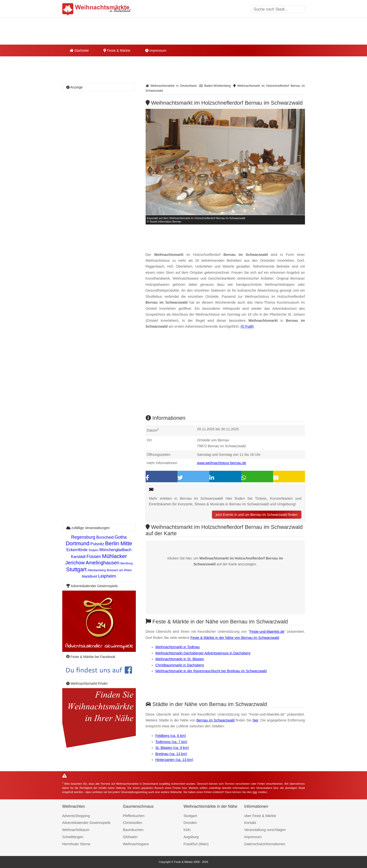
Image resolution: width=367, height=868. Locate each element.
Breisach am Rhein (119, 570)
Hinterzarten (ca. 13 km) (174, 760)
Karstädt (78, 557)
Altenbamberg (97, 570)
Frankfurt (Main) (196, 844)
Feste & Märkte (117, 50)
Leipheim (107, 576)
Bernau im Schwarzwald (215, 720)
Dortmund (78, 543)
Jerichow (75, 563)
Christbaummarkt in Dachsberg (180, 665)
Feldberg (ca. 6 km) (171, 736)
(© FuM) (247, 326)
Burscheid (105, 537)
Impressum (156, 50)
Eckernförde (77, 550)
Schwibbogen (73, 837)
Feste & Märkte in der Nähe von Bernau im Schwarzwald (235, 638)
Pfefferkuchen (134, 816)
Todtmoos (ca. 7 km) (171, 742)
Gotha (121, 537)
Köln (187, 830)
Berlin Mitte (119, 543)
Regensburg (83, 537)
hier (256, 720)
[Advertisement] (225, 376)
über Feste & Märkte (260, 816)
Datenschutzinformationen (265, 844)
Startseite (79, 50)
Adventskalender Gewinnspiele (87, 823)
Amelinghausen (102, 563)
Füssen (94, 557)
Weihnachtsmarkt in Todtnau (178, 647)
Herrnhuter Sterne (76, 844)
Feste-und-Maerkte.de (267, 632)
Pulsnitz (97, 544)
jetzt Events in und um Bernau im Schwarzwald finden (257, 515)
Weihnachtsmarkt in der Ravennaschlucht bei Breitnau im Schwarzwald (211, 671)
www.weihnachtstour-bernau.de (222, 463)
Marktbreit (89, 576)
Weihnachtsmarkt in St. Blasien (180, 659)
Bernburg (126, 563)
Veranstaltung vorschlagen (265, 830)
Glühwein (130, 837)
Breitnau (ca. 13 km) (171, 754)
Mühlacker (114, 556)
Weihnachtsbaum (76, 830)
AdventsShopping (76, 816)
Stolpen (94, 550)
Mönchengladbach (116, 550)
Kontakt (250, 823)
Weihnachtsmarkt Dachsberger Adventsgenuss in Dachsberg (203, 653)
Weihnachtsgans (136, 844)
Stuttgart (76, 569)
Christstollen (133, 823)
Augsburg (191, 837)
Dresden (190, 823)
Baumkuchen (133, 830)
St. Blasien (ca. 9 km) (172, 748)
